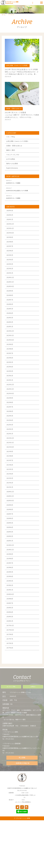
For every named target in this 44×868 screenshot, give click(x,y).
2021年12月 (10, 443)
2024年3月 (10, 322)
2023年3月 (10, 376)
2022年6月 (10, 416)
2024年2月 (10, 327)
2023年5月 (10, 367)
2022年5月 (10, 420)
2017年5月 (10, 648)
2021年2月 (10, 487)
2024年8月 (10, 300)
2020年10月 (10, 505)
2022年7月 (10, 411)
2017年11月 (10, 630)
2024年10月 (10, 291)
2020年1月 (10, 545)
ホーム (4, 19)
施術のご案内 (11, 155)
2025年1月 (10, 278)
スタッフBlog (11, 141)
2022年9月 (10, 403)
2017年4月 (10, 652)
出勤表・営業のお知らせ (14, 150)
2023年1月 (10, 385)
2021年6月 (10, 469)
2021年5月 (10, 474)
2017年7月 (10, 644)
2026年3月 (10, 215)
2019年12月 (10, 550)
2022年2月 (10, 434)
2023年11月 (10, 340)
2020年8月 (10, 514)
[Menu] (41, 3)
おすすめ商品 (11, 164)
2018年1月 (10, 626)
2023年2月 (10, 380)
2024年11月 (10, 287)
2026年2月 (10, 220)
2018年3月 (10, 621)
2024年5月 (10, 313)
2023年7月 (10, 358)
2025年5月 (10, 260)
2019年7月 (10, 568)
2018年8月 (10, 603)
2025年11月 (10, 233)
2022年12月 (10, 389)
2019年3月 (10, 585)
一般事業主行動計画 (22, 765)
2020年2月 (10, 541)
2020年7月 (10, 519)
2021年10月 (10, 452)
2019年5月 (10, 577)
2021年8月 (10, 461)
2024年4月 (10, 318)
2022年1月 (10, 438)
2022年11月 (10, 394)
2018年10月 (10, 599)
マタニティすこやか (13, 159)
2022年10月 (10, 398)
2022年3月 (10, 429)
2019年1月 (10, 594)
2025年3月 (10, 269)
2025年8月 (10, 246)
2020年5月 (10, 527)
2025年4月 (10, 264)
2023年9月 (10, 349)
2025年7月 (10, 251)
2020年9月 (10, 510)
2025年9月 (10, 242)
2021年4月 (10, 478)
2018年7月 (10, 608)
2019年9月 (10, 559)
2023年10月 (10, 345)
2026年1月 (10, 224)
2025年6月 (10, 255)
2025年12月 (10, 229)
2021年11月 (10, 447)
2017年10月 (10, 635)
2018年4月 (10, 617)
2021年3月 (10, 483)
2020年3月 (10, 536)
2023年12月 (10, 336)
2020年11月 (10, 501)
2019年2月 (10, 590)
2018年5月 (10, 612)
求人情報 (22, 759)
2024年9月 (10, 295)
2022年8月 (10, 407)
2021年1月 (10, 492)
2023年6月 (10, 362)
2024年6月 (10, 309)
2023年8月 (10, 353)
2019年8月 (10, 563)
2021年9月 (10, 456)
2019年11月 (10, 554)
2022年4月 (10, 425)
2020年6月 (10, 523)
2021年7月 (10, 465)
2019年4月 (10, 581)
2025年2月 (10, 273)
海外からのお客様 (12, 168)
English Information (12, 173)
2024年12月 (10, 282)
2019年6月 (10, 572)
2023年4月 (10, 371)
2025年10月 (10, 237)
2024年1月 (10, 331)
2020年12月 (10, 496)
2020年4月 (10, 532)
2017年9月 (10, 639)
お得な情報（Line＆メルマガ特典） (18, 146)
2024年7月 (10, 304)
